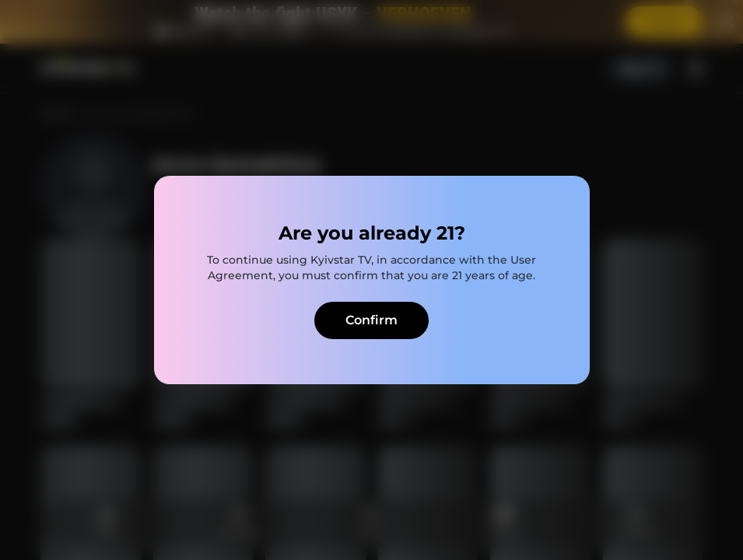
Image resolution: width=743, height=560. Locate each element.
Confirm (371, 320)
